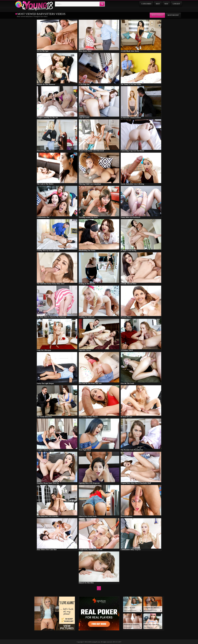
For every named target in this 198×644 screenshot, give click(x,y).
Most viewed (157, 15)
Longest (176, 4)
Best (158, 4)
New (166, 4)
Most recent (173, 15)
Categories (146, 4)
